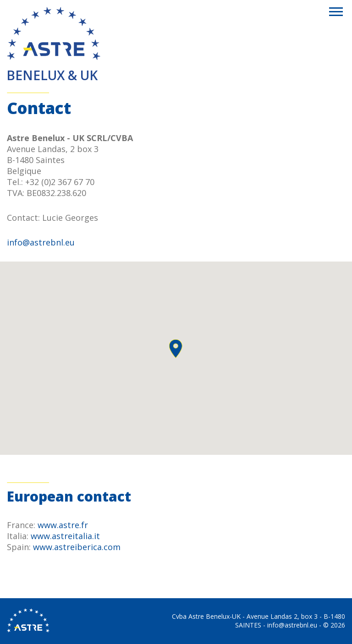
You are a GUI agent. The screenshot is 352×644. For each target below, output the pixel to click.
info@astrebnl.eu (41, 242)
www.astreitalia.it (65, 536)
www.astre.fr (63, 525)
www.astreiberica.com (77, 547)
